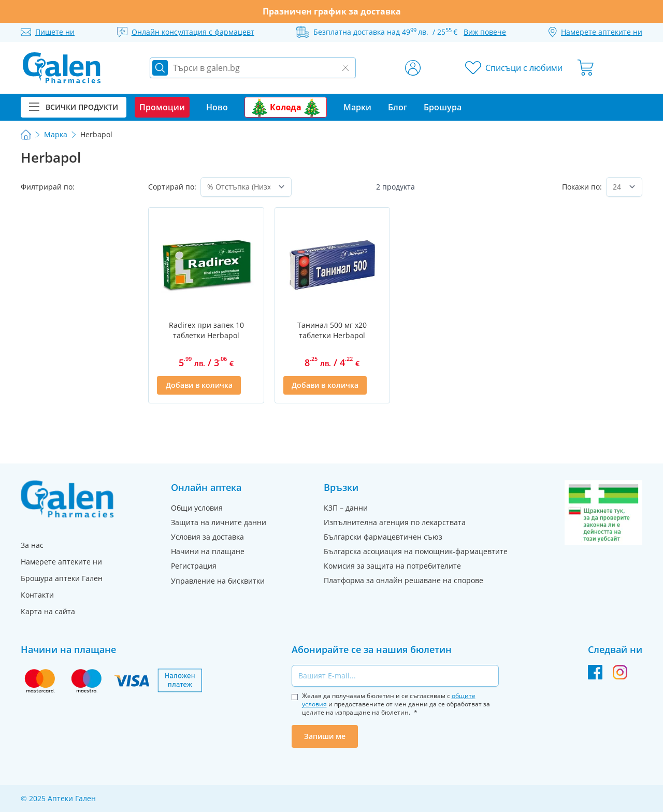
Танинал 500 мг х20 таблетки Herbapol (332, 330)
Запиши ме (325, 736)
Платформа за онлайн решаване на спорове (403, 580)
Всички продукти (74, 107)
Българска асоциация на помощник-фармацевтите (416, 551)
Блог (398, 107)
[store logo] (62, 68)
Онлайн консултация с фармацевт (193, 32)
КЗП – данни (346, 508)
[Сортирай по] (246, 187)
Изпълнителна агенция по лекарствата (395, 522)
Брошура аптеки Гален (62, 578)
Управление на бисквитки (218, 581)
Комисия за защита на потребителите (392, 566)
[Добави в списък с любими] (249, 385)
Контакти (37, 595)
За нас (32, 545)
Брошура (443, 107)
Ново (217, 107)
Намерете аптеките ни (61, 562)
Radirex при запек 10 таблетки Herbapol (206, 330)
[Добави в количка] (199, 385)
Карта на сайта (48, 611)
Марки (357, 107)
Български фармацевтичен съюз (383, 537)
